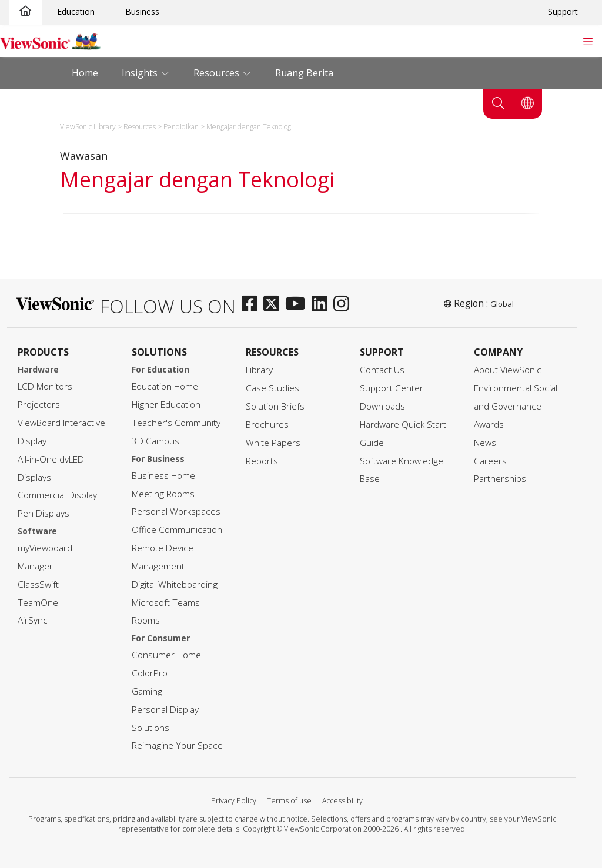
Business (142, 11)
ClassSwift (38, 584)
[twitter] (274, 304)
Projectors (39, 405)
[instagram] (344, 304)
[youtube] (298, 304)
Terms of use (289, 801)
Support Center (392, 388)
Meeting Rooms (163, 494)
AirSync (33, 620)
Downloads (382, 406)
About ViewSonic (508, 370)
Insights (141, 73)
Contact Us (382, 370)
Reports (262, 461)
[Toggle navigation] (588, 41)
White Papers (273, 443)
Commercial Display (57, 495)
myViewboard (45, 548)
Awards (489, 425)
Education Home (165, 386)
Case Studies (272, 388)
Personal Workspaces (176, 512)
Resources (218, 73)
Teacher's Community (176, 423)
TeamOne (38, 603)
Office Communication (177, 530)
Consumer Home (166, 655)
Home (85, 73)
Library (259, 370)
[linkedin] (322, 304)
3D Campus (155, 441)
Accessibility (342, 801)
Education (76, 11)
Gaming (147, 691)
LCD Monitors (45, 386)
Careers (490, 461)
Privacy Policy (234, 801)
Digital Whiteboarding (175, 584)
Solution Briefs (275, 406)
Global (502, 304)
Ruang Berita (304, 73)
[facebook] (252, 304)
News (485, 443)
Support (563, 11)
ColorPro (150, 673)
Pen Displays (44, 513)
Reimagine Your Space (177, 745)
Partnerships (500, 479)
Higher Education (166, 405)
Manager (35, 566)
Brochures (267, 425)
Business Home (163, 476)
